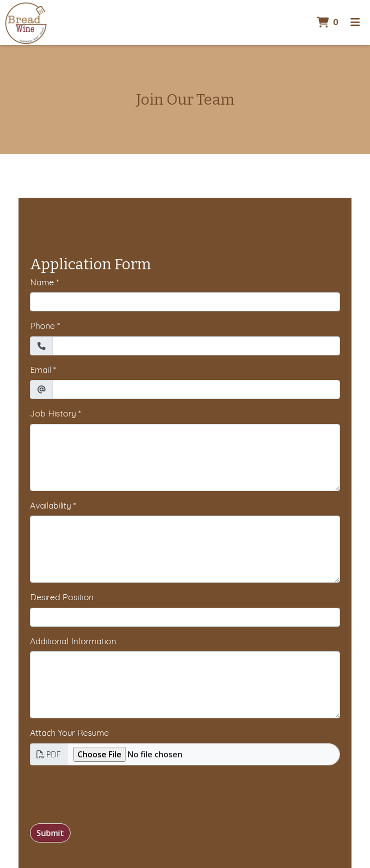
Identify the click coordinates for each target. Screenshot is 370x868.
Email (40, 370)
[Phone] (196, 346)
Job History (53, 413)
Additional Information (73, 641)
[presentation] (106, 793)
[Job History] (185, 458)
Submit (50, 833)
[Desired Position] (185, 617)
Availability (50, 505)
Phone (42, 326)
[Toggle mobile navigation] (355, 23)
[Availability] (185, 549)
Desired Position (62, 597)
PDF (49, 754)
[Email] (196, 389)
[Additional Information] (185, 685)
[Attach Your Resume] (203, 754)
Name (42, 282)
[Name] (185, 302)
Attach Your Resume (69, 733)
